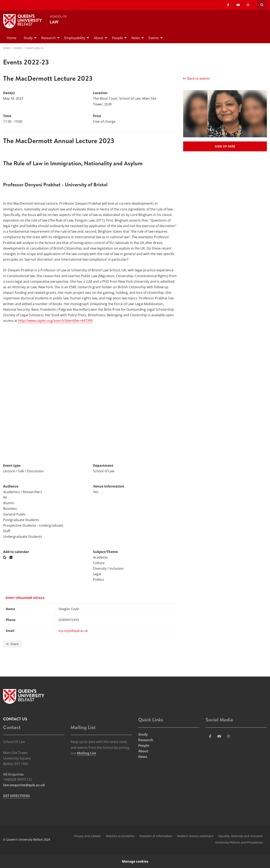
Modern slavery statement (195, 836)
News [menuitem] (136, 38)
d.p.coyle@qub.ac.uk (73, 631)
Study (143, 734)
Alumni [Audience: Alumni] (9, 503)
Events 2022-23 (35, 48)
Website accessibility (120, 836)
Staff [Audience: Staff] (7, 531)
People (144, 745)
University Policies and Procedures (239, 842)
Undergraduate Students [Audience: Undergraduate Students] (23, 537)
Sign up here (225, 146)
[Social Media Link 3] (219, 736)
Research (146, 740)
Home (6, 48)
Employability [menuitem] (75, 38)
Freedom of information (156, 836)
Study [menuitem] (28, 38)
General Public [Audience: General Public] (14, 514)
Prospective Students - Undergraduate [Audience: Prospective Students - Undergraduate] (33, 525)
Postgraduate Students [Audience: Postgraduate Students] (21, 520)
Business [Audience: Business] (10, 509)
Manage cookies (135, 861)
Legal (97, 574)
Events (18, 48)
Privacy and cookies (87, 836)
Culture (99, 563)
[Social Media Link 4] (228, 736)
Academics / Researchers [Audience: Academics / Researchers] (23, 492)
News (143, 757)
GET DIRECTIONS (17, 796)
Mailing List (87, 753)
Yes (96, 492)
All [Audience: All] (5, 497)
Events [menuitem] (154, 38)
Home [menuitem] (12, 38)
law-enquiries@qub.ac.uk (24, 785)
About (143, 751)
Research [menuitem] (48, 38)
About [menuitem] (99, 38)
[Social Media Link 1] (210, 736)
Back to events (196, 78)
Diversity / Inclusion (108, 568)
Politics (99, 580)
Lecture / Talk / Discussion (23, 471)
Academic (101, 557)
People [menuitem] (117, 38)
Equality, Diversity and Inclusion (241, 836)
